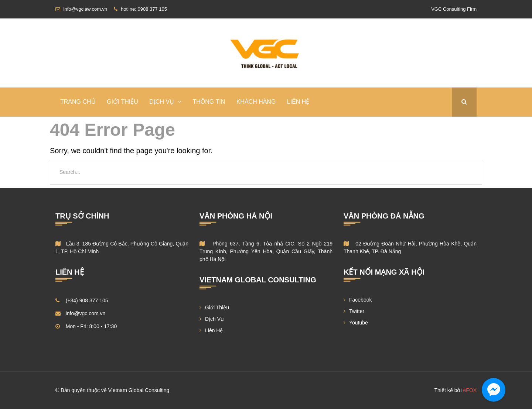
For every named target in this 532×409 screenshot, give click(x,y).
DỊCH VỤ (162, 102)
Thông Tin (209, 102)
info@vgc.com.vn (86, 313)
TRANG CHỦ (78, 102)
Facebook (360, 300)
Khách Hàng (256, 102)
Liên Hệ (298, 102)
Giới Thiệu (122, 102)
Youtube (359, 323)
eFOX (470, 390)
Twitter (357, 311)
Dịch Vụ (214, 319)
